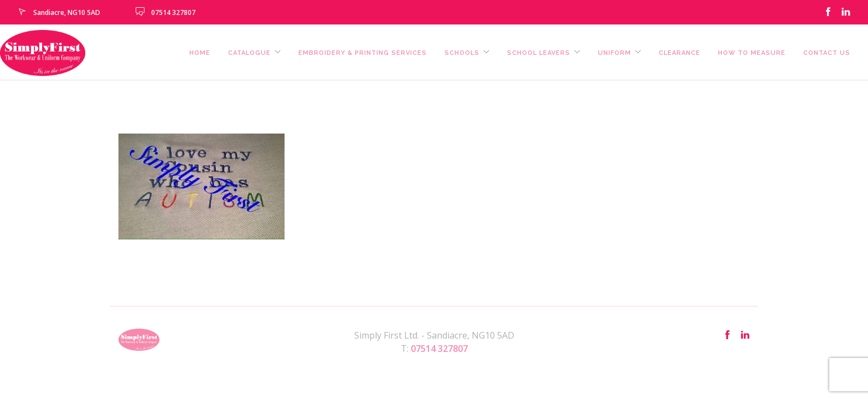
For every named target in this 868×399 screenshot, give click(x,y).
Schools (462, 53)
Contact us (827, 53)
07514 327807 (173, 12)
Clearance (680, 53)
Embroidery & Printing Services (363, 53)
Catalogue (249, 53)
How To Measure (752, 53)
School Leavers (539, 53)
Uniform (614, 53)
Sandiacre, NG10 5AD (67, 12)
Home (200, 53)
